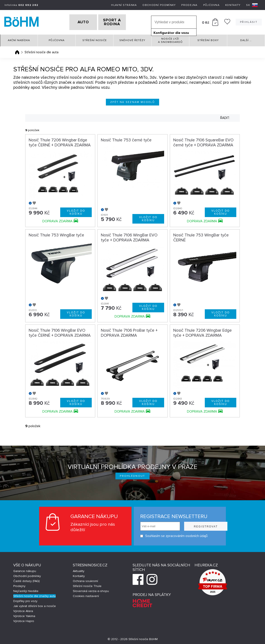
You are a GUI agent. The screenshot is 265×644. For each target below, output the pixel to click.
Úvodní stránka (17, 51)
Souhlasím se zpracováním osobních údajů (165, 535)
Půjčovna (211, 5)
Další (246, 39)
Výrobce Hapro (24, 620)
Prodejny (19, 585)
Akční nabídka (19, 39)
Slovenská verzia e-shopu (91, 590)
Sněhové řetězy (132, 39)
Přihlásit (249, 21)
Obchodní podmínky (159, 5)
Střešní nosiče (95, 39)
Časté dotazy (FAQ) (27, 580)
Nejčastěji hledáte (26, 590)
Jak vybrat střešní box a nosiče (35, 605)
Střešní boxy (208, 39)
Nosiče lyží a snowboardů (170, 39)
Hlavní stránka (124, 5)
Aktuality (79, 570)
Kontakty (233, 5)
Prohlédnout (132, 475)
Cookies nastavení (86, 595)
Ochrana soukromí (85, 580)
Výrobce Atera (23, 610)
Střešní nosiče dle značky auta (34, 595)
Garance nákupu (25, 570)
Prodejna (189, 5)
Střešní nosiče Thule (87, 585)
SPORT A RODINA (119, 22)
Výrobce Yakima (24, 615)
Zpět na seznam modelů (132, 101)
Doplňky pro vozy (25, 600)
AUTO (76, 22)
